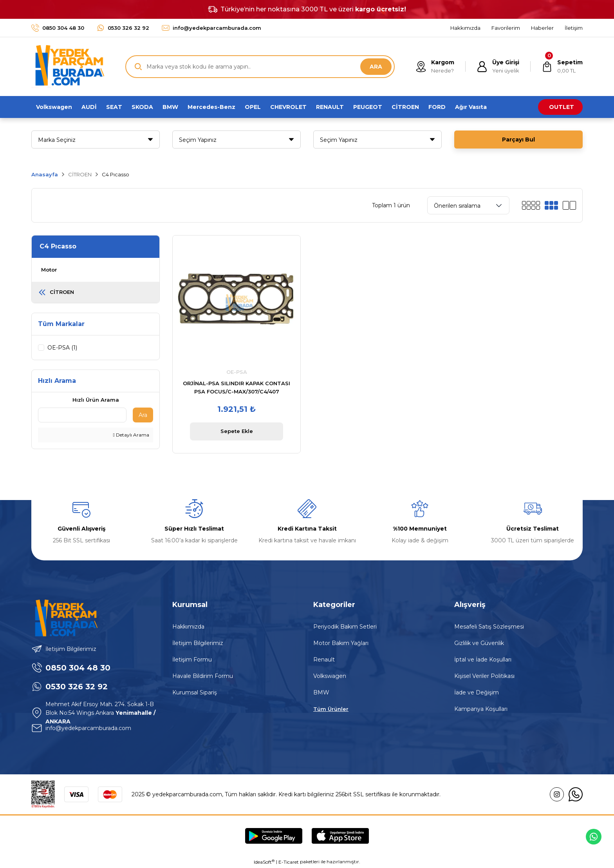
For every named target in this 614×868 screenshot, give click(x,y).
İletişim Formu (192, 660)
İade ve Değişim (477, 693)
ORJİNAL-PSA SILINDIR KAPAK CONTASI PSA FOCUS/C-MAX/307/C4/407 (237, 387)
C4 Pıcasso (116, 174)
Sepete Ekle (237, 431)
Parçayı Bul (518, 140)
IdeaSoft (264, 862)
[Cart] (562, 67)
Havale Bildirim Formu (203, 676)
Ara (143, 415)
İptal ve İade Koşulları (483, 660)
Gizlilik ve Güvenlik (479, 643)
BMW (321, 693)
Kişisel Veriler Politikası (484, 676)
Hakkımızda (188, 627)
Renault (324, 660)
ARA (376, 67)
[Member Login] (498, 67)
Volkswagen (330, 676)
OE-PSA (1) (62, 348)
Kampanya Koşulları (481, 709)
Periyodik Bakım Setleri (345, 627)
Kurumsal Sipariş (195, 693)
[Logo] (68, 67)
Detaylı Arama (131, 435)
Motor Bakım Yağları (341, 643)
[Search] (260, 67)
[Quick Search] (82, 415)
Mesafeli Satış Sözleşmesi (489, 627)
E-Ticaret (289, 862)
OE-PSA (237, 372)
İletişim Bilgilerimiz (198, 643)
